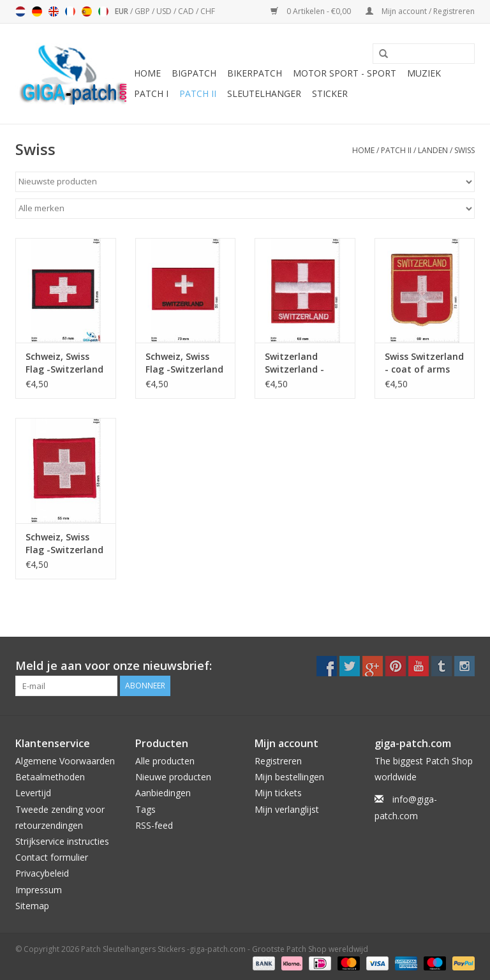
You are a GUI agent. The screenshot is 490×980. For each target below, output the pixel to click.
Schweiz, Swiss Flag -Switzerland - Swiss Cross (184, 363)
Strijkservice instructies (62, 841)
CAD (187, 11)
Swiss (464, 150)
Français (70, 11)
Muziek (424, 73)
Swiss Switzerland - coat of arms (424, 363)
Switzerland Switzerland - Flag (294, 363)
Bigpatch (194, 73)
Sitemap (32, 906)
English (54, 11)
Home (147, 73)
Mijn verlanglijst (287, 809)
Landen (433, 150)
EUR (122, 11)
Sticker (330, 93)
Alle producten (165, 761)
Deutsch (37, 11)
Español (87, 11)
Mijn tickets (278, 793)
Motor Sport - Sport (345, 73)
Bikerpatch (255, 73)
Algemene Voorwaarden (65, 761)
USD (165, 11)
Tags (145, 809)
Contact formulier (52, 857)
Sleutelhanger (264, 93)
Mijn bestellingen (289, 777)
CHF (208, 11)
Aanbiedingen (163, 793)
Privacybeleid (42, 873)
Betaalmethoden (50, 777)
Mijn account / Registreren (420, 11)
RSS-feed (154, 825)
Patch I (151, 93)
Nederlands (20, 11)
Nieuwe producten (173, 777)
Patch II (198, 93)
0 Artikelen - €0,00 (312, 11)
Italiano (103, 11)
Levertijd (33, 793)
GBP (143, 11)
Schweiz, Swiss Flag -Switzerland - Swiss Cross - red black (64, 363)
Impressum (39, 890)
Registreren (278, 761)
